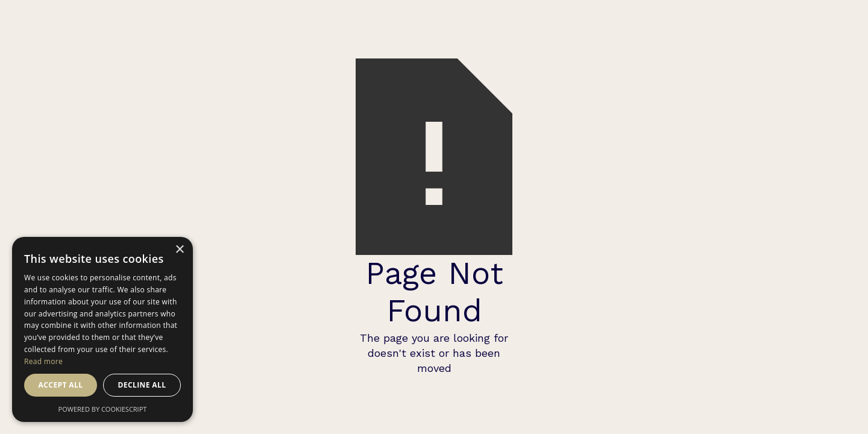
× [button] (179, 250)
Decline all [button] (142, 385)
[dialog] (102, 329)
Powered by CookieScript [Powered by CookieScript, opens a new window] (103, 409)
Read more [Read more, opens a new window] (43, 361)
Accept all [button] (61, 385)
